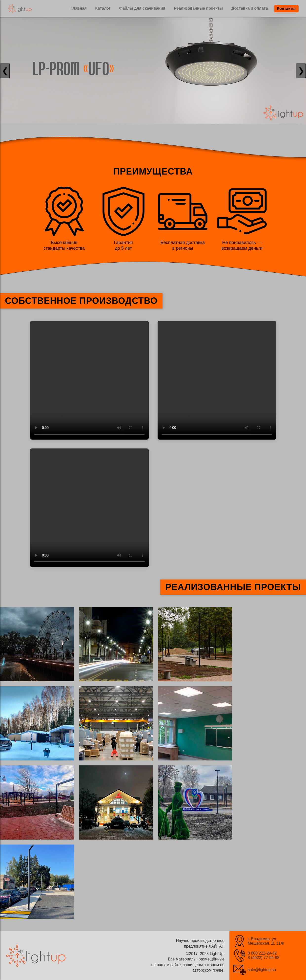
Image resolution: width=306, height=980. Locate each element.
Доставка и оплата (250, 8)
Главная (78, 8)
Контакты (286, 9)
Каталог (103, 8)
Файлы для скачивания (142, 8)
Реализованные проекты (198, 8)
